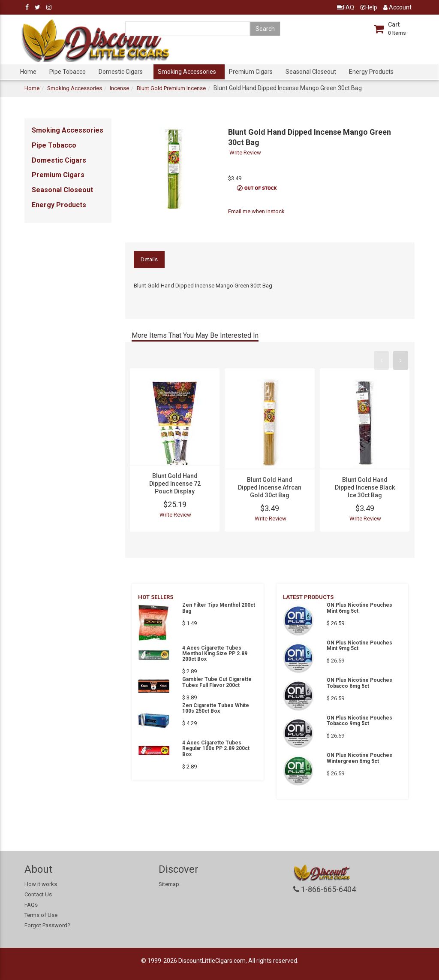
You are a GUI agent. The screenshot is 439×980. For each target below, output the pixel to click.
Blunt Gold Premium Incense (171, 88)
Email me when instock (256, 211)
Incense (119, 88)
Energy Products (371, 72)
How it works (41, 884)
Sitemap (169, 884)
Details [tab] (149, 259)
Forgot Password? (47, 925)
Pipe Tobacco (68, 72)
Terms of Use (41, 915)
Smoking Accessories (187, 72)
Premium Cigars (251, 72)
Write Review (245, 153)
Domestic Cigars (121, 72)
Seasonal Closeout (311, 72)
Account (397, 7)
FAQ (346, 7)
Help (369, 7)
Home (28, 72)
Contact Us (38, 894)
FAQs (31, 905)
